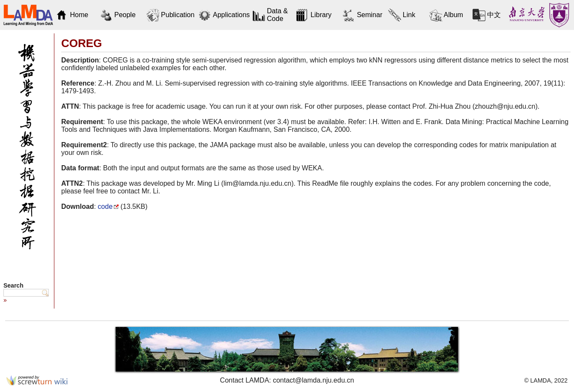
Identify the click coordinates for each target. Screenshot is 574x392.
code (105, 206)
